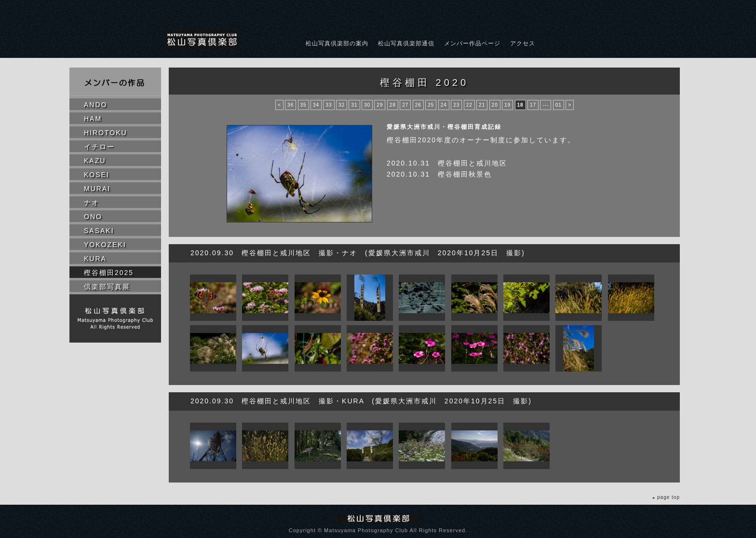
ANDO (95, 105)
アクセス (523, 43)
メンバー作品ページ (472, 43)
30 (367, 105)
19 (507, 105)
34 (316, 105)
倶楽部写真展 (107, 287)
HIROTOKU (106, 133)
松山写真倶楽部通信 (406, 43)
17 (533, 105)
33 (329, 105)
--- (546, 105)
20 (495, 105)
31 (354, 105)
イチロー (99, 147)
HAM (93, 119)
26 (418, 105)
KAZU (95, 161)
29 (380, 105)
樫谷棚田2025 (109, 273)
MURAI (97, 189)
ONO (93, 217)
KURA (95, 259)
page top (668, 497)
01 (559, 105)
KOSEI (97, 175)
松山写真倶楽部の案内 (337, 43)
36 (290, 105)
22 (469, 105)
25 (431, 105)
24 (444, 105)
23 (456, 105)
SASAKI (99, 231)
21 (482, 105)
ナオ (92, 203)
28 (393, 105)
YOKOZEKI (105, 245)
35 (304, 105)
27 (405, 105)
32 (342, 105)
